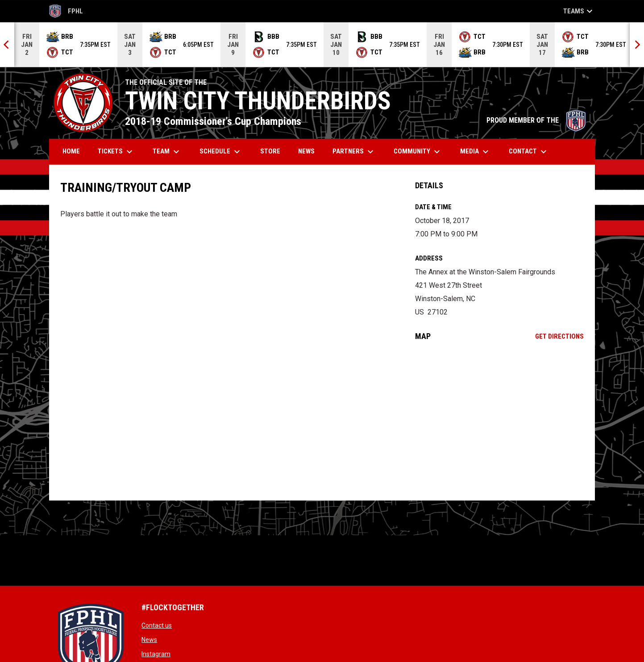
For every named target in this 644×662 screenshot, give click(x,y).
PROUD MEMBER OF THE (536, 120)
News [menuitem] (306, 151)
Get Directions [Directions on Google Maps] (559, 336)
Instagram (156, 654)
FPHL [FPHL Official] (66, 11)
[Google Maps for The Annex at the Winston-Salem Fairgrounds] (500, 421)
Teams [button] (579, 11)
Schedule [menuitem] (221, 152)
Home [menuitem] (71, 151)
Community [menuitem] (418, 152)
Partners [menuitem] (354, 152)
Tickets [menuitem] (116, 152)
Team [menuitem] (167, 152)
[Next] (637, 45)
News (149, 640)
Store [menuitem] (274, 151)
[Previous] (7, 45)
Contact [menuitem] (529, 152)
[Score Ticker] (322, 45)
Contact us (157, 625)
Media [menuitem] (476, 152)
